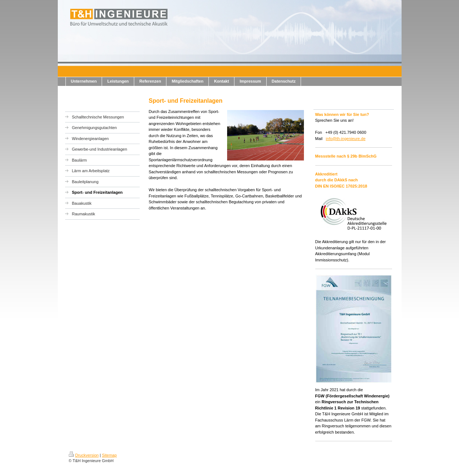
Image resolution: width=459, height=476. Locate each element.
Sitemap (109, 455)
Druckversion (84, 455)
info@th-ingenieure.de (346, 139)
